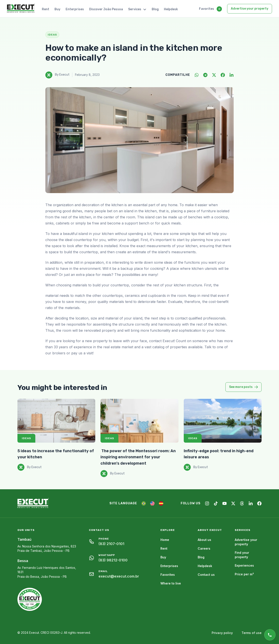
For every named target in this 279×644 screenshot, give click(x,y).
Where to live (171, 583)
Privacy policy (222, 633)
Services (137, 9)
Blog (155, 9)
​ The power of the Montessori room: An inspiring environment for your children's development (138, 457)
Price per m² (244, 574)
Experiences (244, 565)
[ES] (161, 503)
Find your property (242, 555)
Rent (46, 9)
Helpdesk (171, 9)
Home (165, 540)
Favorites (207, 9)
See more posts (243, 387)
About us (204, 540)
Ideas (26, 438)
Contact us (206, 575)
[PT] (144, 503)
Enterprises (75, 9)
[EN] (152, 503)
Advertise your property (250, 9)
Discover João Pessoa (106, 9)
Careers (204, 548)
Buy (57, 9)
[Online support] (270, 635)
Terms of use (252, 633)
